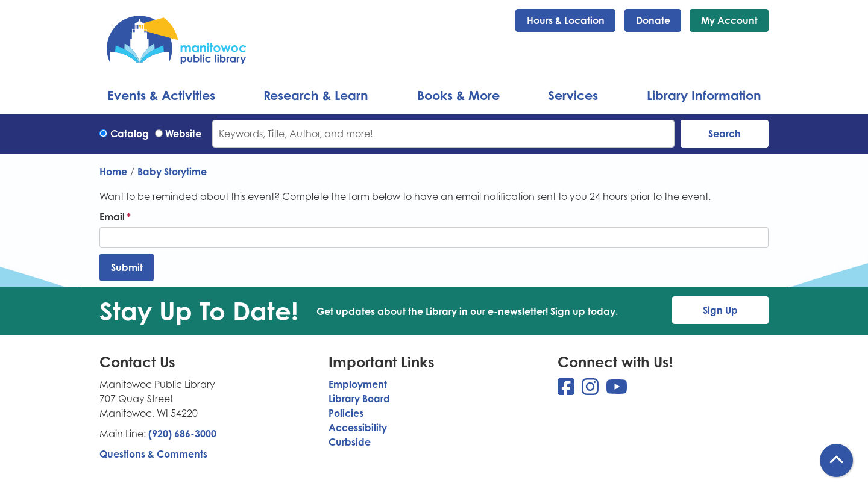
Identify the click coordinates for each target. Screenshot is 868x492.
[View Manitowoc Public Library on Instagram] (591, 390)
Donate (653, 20)
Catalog (130, 134)
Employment (358, 384)
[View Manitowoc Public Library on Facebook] (567, 390)
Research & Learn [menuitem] (316, 95)
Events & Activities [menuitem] (161, 95)
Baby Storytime (172, 172)
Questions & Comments (153, 454)
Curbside (350, 442)
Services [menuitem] (573, 95)
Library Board (359, 399)
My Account (729, 20)
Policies (346, 413)
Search (725, 134)
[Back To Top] (836, 460)
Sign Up (720, 310)
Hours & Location (566, 20)
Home (113, 172)
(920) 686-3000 (182, 434)
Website (183, 134)
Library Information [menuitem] (704, 95)
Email (112, 217)
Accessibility (358, 428)
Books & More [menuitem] (458, 95)
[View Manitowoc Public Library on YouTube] (617, 390)
